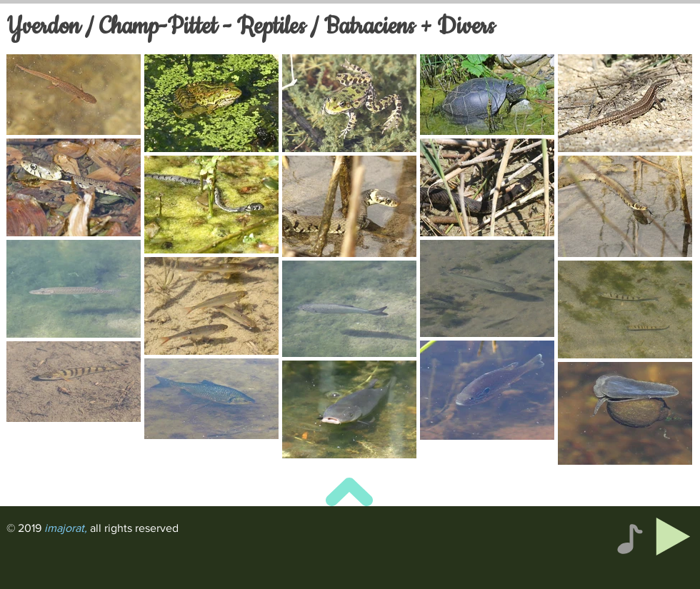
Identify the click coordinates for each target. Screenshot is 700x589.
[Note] (630, 539)
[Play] (673, 537)
